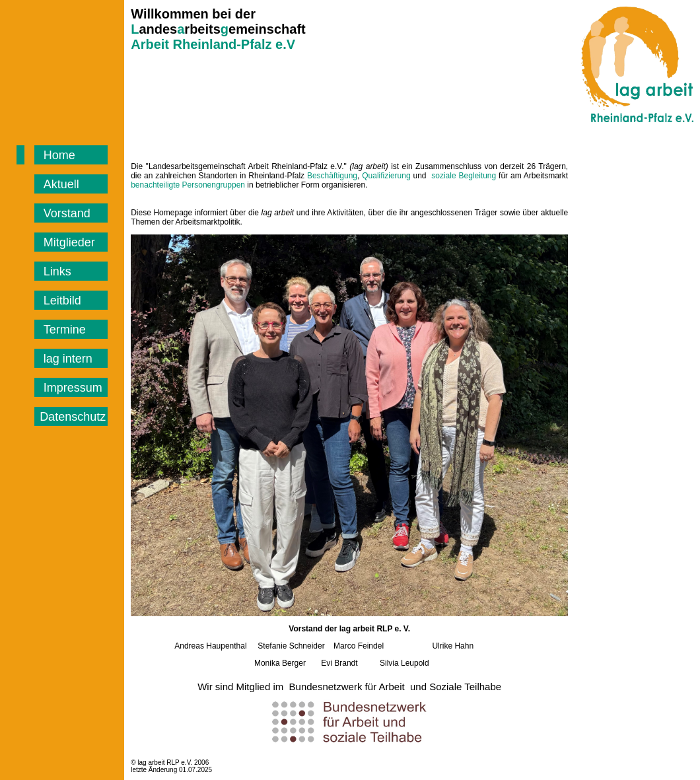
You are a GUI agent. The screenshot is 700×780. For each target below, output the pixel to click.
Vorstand (69, 213)
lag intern (70, 359)
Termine (66, 330)
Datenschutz (73, 417)
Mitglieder (71, 242)
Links (59, 271)
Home (61, 155)
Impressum (75, 388)
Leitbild (62, 301)
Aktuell (61, 184)
